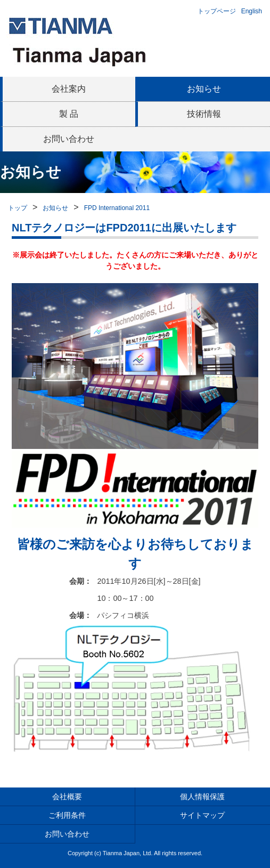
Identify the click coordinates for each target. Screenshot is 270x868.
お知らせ (204, 89)
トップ (18, 208)
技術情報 (204, 114)
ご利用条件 (67, 815)
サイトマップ (202, 815)
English (252, 11)
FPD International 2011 (117, 208)
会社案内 (69, 89)
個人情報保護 (202, 797)
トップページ (217, 11)
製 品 (69, 114)
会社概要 (67, 797)
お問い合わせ (69, 139)
